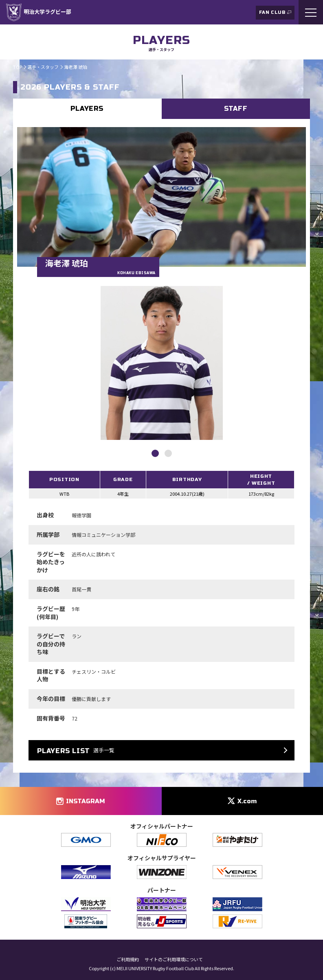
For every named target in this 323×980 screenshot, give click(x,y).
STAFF (236, 109)
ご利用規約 (128, 959)
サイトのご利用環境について (174, 959)
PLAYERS (87, 109)
